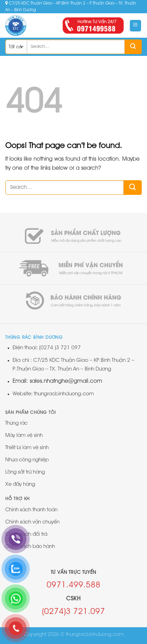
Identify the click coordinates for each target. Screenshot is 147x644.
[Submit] (133, 47)
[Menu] (136, 26)
